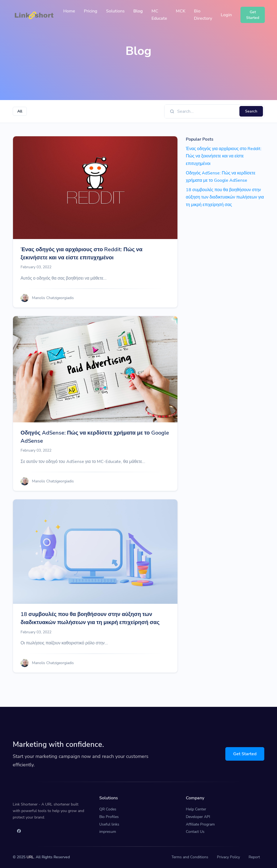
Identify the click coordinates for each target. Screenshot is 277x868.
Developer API (198, 817)
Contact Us (195, 832)
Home (69, 11)
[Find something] (207, 111)
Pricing (91, 11)
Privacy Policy (228, 857)
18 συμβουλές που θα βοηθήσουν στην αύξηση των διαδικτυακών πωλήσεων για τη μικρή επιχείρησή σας (90, 618)
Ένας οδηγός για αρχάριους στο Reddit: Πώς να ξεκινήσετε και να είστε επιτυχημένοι (82, 254)
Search (251, 111)
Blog (138, 11)
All (20, 111)
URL (30, 857)
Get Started (245, 754)
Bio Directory (203, 15)
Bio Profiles (109, 817)
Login (226, 15)
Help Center (196, 809)
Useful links (109, 824)
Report (254, 857)
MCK (181, 11)
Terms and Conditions (190, 857)
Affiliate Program (200, 824)
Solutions (115, 11)
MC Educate (159, 15)
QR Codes (108, 809)
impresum (108, 832)
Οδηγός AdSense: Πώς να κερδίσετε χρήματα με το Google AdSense (95, 437)
